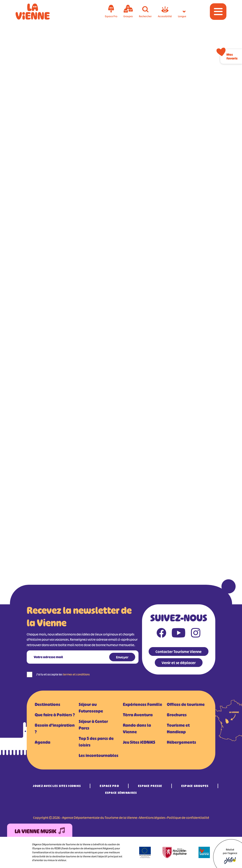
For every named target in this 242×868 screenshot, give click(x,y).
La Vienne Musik (40, 831)
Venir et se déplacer (179, 663)
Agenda (43, 742)
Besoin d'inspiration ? (55, 729)
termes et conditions (76, 674)
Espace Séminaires (121, 793)
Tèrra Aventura (138, 715)
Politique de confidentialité (188, 818)
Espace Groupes (195, 786)
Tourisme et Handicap (178, 729)
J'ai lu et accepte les (63, 674)
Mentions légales (152, 818)
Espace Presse (150, 786)
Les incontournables (99, 756)
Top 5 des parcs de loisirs (96, 742)
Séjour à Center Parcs (93, 725)
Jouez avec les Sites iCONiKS (57, 786)
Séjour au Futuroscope (91, 708)
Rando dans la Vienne (137, 729)
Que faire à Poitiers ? (55, 715)
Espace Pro (109, 786)
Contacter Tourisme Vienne (179, 652)
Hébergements (181, 742)
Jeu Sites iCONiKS (139, 742)
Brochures (177, 715)
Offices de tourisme (186, 705)
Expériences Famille (143, 705)
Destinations (48, 705)
